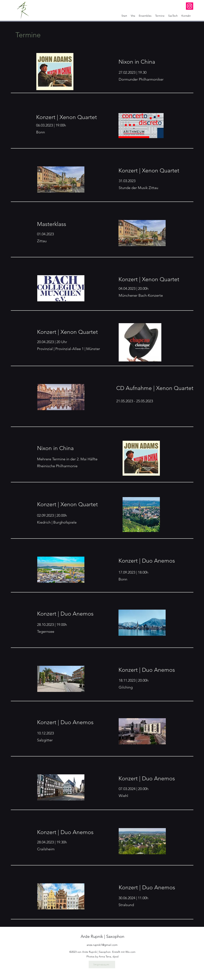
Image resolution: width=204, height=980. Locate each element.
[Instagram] (190, 6)
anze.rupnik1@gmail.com (102, 945)
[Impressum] (102, 965)
